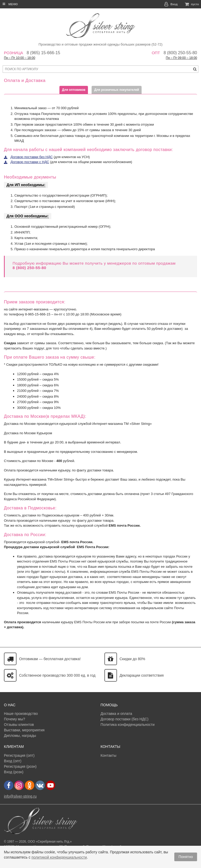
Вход (174, 4)
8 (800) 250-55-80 (180, 53)
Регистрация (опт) (19, 755)
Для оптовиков (74, 90)
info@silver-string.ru (20, 796)
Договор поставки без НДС (32, 157)
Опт (156, 53)
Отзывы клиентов (19, 725)
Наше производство (21, 714)
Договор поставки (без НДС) (124, 719)
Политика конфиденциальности (128, 725)
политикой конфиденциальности (59, 857)
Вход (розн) (14, 772)
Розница (13, 53)
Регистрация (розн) (20, 766)
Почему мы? (15, 719)
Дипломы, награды (20, 736)
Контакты (108, 755)
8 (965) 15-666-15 (43, 53)
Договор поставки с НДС (30, 162)
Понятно (186, 857)
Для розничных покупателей (117, 90)
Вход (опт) (13, 761)
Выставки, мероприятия (24, 730)
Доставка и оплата (116, 714)
